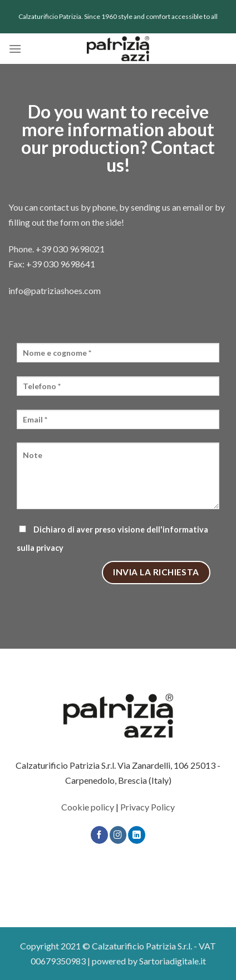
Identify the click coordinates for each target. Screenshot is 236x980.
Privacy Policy (147, 807)
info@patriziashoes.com (55, 290)
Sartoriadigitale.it (173, 961)
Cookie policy (88, 807)
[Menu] (15, 49)
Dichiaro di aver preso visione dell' (112, 539)
